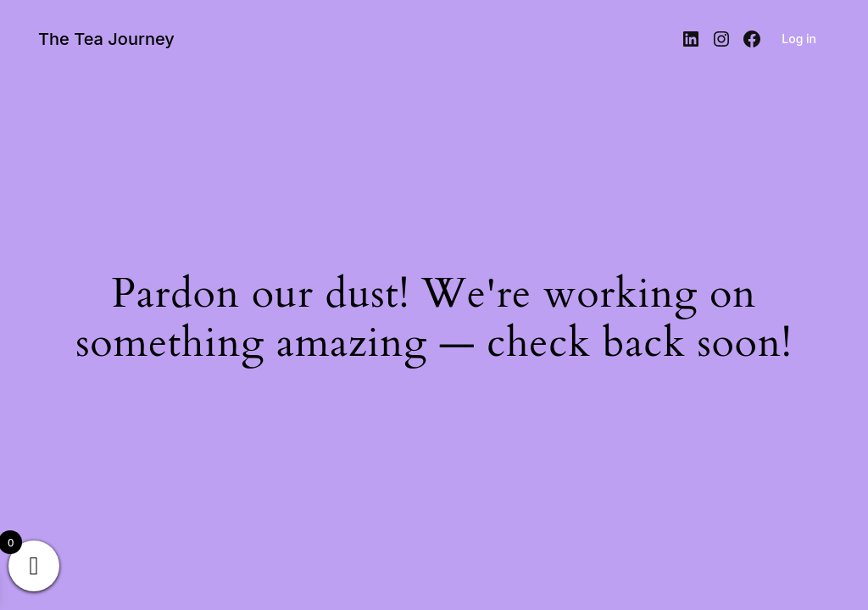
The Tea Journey (106, 39)
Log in (799, 39)
